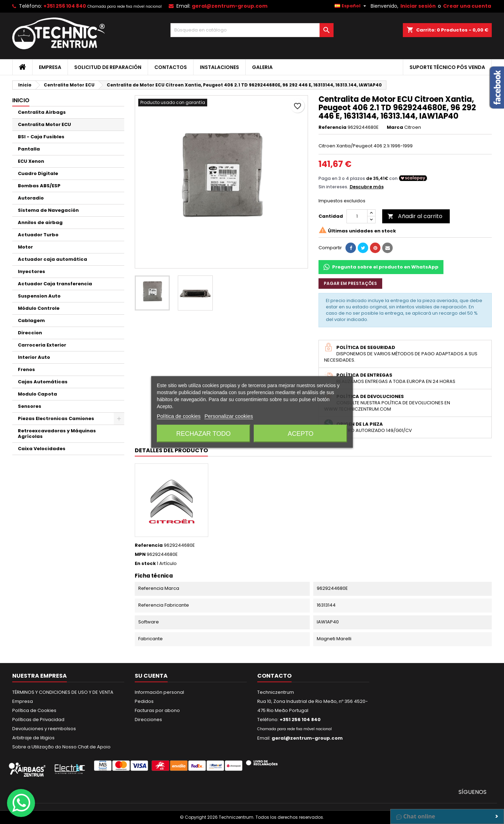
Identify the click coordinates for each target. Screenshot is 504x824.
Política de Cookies (34, 710)
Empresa (50, 67)
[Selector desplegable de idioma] (351, 6)
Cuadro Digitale (38, 173)
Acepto (301, 434)
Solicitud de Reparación (108, 67)
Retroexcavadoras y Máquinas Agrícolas (57, 434)
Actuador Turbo (38, 235)
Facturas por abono (157, 710)
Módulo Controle (39, 308)
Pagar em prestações (350, 283)
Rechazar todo (204, 434)
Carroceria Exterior (42, 345)
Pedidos (144, 701)
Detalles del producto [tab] (171, 450)
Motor (25, 247)
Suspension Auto (39, 296)
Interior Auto (34, 357)
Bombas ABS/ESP (39, 186)
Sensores (30, 406)
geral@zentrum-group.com (230, 6)
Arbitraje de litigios (33, 738)
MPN (140, 554)
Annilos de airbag (40, 222)
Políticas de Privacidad (38, 720)
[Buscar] (252, 30)
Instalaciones (219, 67)
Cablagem (31, 320)
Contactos (171, 67)
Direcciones (148, 720)
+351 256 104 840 (65, 6)
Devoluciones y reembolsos (44, 729)
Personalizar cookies (229, 416)
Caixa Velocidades (42, 449)
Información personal (159, 692)
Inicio (21, 100)
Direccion (30, 333)
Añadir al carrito (415, 216)
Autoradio (31, 198)
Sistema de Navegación (48, 210)
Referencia (332, 127)
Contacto (274, 676)
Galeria (262, 67)
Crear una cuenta (467, 6)
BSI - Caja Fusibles (41, 137)
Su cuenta (151, 676)
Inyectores (31, 271)
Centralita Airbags (42, 112)
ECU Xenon (31, 161)
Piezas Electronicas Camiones (56, 418)
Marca (395, 127)
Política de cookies (179, 416)
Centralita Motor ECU (44, 124)
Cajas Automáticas (43, 382)
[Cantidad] (357, 216)
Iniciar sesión (418, 6)
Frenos (26, 369)
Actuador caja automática (52, 259)
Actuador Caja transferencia (55, 284)
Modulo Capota (37, 394)
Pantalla (29, 149)
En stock (145, 564)
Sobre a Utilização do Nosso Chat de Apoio (61, 747)
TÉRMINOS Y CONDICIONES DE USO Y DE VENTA (63, 692)
